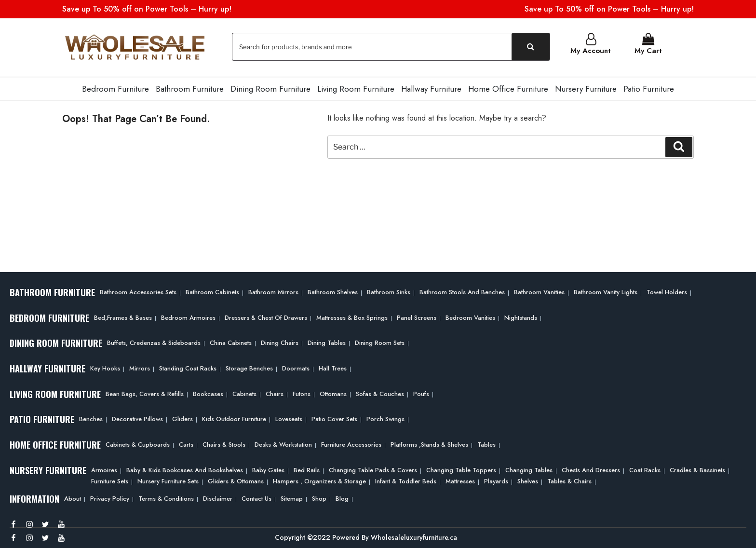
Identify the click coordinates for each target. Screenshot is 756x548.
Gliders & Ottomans (236, 479)
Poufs (421, 392)
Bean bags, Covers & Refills (145, 392)
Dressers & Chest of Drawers (266, 316)
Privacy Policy (110, 497)
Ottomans (333, 392)
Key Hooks (105, 366)
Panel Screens (417, 316)
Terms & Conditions (166, 497)
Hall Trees (333, 366)
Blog (342, 497)
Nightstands (521, 316)
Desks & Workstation (283, 443)
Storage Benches (249, 366)
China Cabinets (231, 341)
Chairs (275, 392)
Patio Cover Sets (334, 417)
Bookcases (208, 392)
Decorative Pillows (137, 417)
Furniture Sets (110, 479)
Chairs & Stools (224, 443)
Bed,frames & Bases (123, 316)
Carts (186, 443)
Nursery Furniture (586, 87)
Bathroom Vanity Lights (606, 290)
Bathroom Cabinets (212, 290)
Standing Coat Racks (188, 366)
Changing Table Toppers (461, 468)
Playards (496, 479)
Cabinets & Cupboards (138, 443)
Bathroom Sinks (389, 290)
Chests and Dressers (591, 468)
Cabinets (244, 392)
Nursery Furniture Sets (168, 479)
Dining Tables (327, 341)
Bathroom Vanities (539, 290)
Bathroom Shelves (333, 290)
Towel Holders (667, 290)
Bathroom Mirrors (273, 290)
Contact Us (256, 497)
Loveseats (289, 417)
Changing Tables (529, 468)
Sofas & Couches (380, 392)
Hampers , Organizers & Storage (319, 479)
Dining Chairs (280, 341)
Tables (486, 443)
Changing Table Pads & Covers (373, 468)
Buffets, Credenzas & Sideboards (154, 341)
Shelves (528, 479)
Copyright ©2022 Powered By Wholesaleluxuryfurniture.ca (366, 535)
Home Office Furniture (508, 87)
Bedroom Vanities (470, 316)
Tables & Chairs (569, 479)
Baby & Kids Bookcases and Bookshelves (185, 468)
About (73, 497)
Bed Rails (307, 468)
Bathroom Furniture (190, 87)
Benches (91, 417)
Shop (319, 497)
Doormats (296, 366)
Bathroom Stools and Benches (462, 290)
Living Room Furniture (356, 87)
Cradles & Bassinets (697, 468)
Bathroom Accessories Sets (138, 290)
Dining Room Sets (380, 341)
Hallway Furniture (431, 87)
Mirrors (140, 366)
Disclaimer (218, 497)
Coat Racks (645, 468)
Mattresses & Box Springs (352, 316)
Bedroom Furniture (115, 87)
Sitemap (292, 497)
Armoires (104, 468)
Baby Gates (268, 468)
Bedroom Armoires (188, 316)
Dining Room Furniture (270, 87)
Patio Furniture (649, 87)
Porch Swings (385, 417)
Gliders (182, 417)
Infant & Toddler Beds (406, 479)
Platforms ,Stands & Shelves (429, 443)
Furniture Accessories (351, 443)
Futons (302, 392)
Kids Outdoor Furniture (234, 417)
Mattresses (460, 479)
